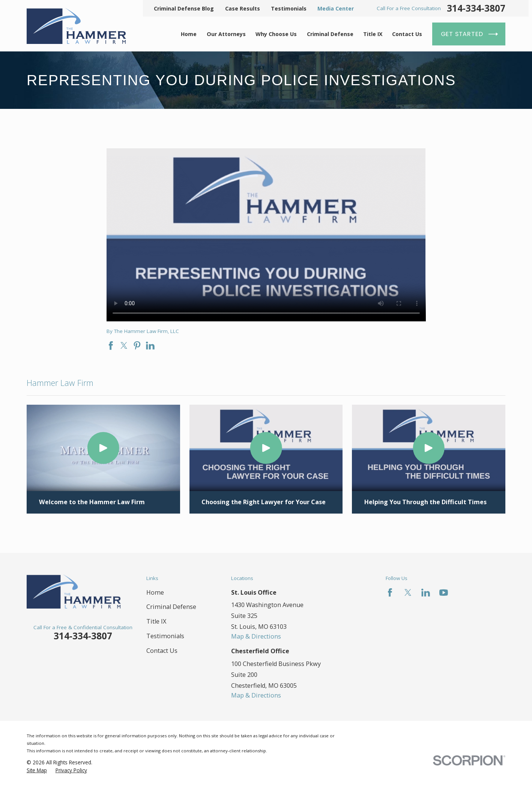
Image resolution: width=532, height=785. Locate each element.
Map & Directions (256, 636)
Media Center (336, 8)
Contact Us (162, 651)
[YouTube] (444, 593)
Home (155, 592)
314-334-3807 (476, 8)
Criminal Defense (171, 607)
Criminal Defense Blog (184, 8)
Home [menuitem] (189, 34)
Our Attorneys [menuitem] (226, 34)
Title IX (156, 621)
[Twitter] (408, 593)
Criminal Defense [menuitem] (330, 34)
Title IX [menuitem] (373, 34)
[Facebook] (390, 593)
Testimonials (289, 8)
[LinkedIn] (426, 593)
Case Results (243, 8)
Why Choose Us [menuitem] (276, 34)
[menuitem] (37, 771)
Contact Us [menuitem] (407, 34)
